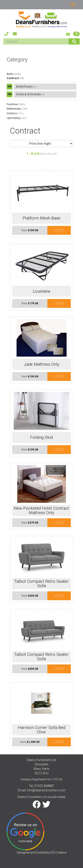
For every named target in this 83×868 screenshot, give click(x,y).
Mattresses (17, 109)
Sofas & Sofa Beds (30, 94)
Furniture (16, 104)
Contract (15, 78)
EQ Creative (59, 852)
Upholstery (17, 118)
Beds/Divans (26, 86)
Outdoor (15, 113)
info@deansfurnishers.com (46, 790)
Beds (14, 74)
